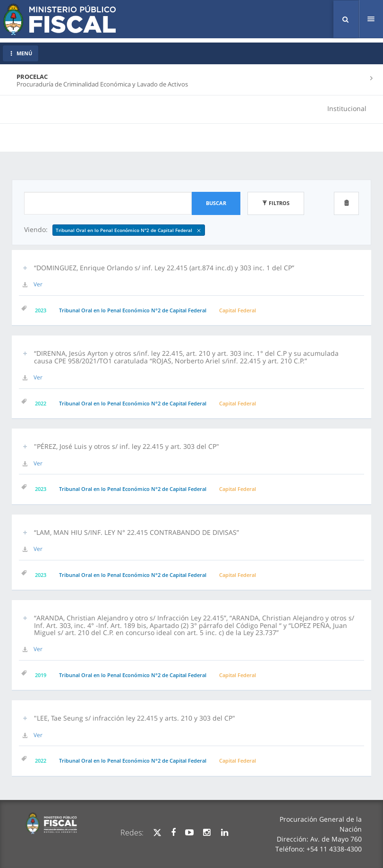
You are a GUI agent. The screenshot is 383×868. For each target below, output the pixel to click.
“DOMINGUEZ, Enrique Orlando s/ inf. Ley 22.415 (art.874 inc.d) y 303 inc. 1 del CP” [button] (164, 268)
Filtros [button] (276, 203)
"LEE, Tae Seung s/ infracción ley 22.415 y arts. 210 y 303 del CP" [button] (135, 718)
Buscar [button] (216, 203)
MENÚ (21, 53)
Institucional (347, 108)
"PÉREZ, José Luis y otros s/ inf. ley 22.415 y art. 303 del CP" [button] (127, 446)
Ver (38, 284)
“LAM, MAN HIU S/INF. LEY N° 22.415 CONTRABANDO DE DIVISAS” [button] (136, 532)
